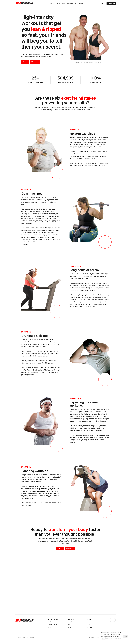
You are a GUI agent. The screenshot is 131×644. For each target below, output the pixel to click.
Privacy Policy (91, 637)
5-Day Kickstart (72, 622)
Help (88, 622)
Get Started (51, 622)
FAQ (88, 625)
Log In (50, 627)
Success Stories (52, 625)
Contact (90, 627)
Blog (69, 625)
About (69, 627)
